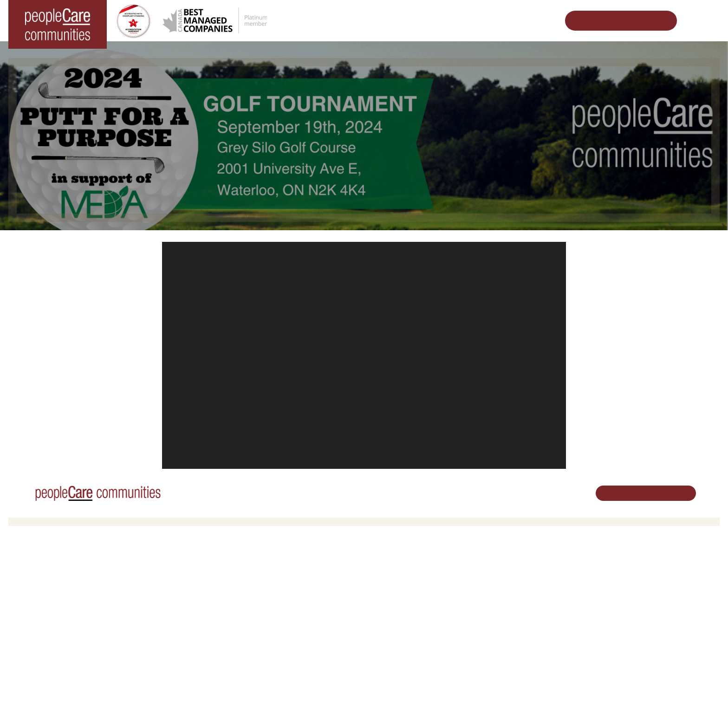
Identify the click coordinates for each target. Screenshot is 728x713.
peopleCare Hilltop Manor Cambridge (67, 592)
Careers (382, 567)
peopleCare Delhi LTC (46, 639)
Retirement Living (220, 567)
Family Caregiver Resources (233, 603)
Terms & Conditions (138, 692)
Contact (501, 660)
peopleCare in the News (523, 592)
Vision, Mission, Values (521, 567)
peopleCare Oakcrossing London (61, 603)
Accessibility (507, 636)
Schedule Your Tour (614, 21)
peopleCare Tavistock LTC (52, 615)
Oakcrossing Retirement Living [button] (236, 580)
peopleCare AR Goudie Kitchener (62, 580)
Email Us (621, 615)
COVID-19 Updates (220, 592)
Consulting (504, 624)
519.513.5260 (627, 600)
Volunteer (384, 580)
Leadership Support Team (525, 580)
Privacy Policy (190, 692)
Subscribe (503, 648)
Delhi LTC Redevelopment (230, 615)
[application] (364, 355)
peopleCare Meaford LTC (50, 627)
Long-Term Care (39, 567)
